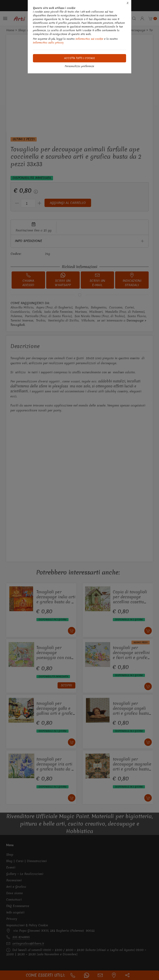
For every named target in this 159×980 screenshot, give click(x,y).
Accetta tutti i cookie (80, 58)
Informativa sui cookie (89, 39)
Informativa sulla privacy (48, 43)
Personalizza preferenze (79, 66)
